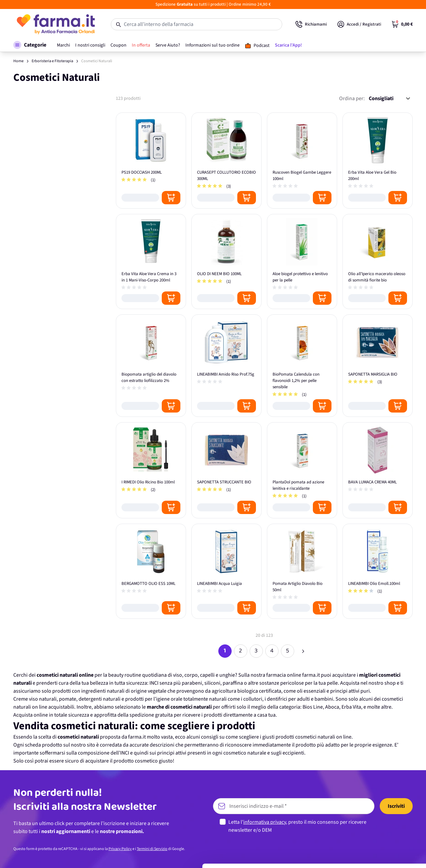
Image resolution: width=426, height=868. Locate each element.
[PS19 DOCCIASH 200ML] (151, 161)
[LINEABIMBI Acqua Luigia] (226, 571)
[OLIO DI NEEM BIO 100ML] (226, 261)
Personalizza (371, 820)
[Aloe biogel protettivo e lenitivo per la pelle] (302, 261)
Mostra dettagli (105, 855)
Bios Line (313, 707)
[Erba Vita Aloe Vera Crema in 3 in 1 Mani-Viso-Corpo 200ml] (151, 261)
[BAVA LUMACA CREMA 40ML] (378, 470)
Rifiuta (371, 842)
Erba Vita (351, 707)
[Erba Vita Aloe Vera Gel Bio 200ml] (378, 161)
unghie (227, 675)
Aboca (332, 707)
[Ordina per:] (389, 98)
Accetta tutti (371, 798)
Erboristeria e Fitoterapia (52, 61)
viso (178, 675)
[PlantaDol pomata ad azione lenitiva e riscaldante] (302, 470)
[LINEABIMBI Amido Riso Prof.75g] (226, 366)
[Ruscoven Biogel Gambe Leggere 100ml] (302, 161)
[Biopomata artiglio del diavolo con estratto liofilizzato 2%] (151, 366)
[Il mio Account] (359, 24)
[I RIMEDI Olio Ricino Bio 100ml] (151, 470)
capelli (207, 675)
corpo (191, 675)
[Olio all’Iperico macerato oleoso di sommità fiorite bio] (378, 261)
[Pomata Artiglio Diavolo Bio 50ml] (302, 571)
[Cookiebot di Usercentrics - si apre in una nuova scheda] (43, 855)
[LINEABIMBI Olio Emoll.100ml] (378, 571)
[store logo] (55, 24)
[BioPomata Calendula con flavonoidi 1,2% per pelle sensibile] (302, 366)
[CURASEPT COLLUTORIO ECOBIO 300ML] (226, 161)
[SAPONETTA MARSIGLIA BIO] (378, 366)
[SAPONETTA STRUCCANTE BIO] (226, 470)
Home (18, 61)
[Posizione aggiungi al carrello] (171, 198)
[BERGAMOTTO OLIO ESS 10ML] (151, 571)
